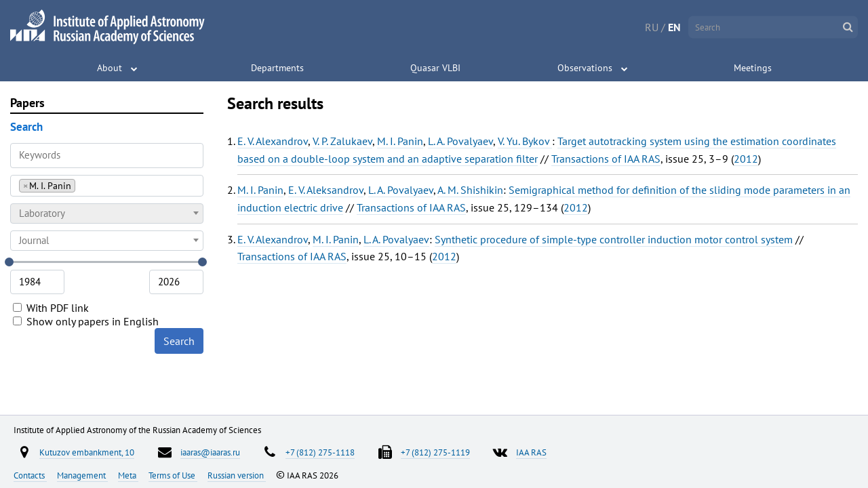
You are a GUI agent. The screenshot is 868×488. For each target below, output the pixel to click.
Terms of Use (173, 475)
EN (674, 27)
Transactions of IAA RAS (606, 159)
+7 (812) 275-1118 (320, 452)
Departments (277, 68)
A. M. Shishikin (470, 190)
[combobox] (107, 186)
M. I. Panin (400, 141)
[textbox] (107, 213)
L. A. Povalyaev (460, 141)
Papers (27, 103)
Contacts (30, 475)
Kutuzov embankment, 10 (87, 452)
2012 (746, 159)
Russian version (237, 475)
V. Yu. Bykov (525, 141)
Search (179, 341)
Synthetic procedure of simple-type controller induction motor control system (614, 239)
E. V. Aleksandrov (326, 190)
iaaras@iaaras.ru (210, 452)
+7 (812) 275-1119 (435, 452)
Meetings (753, 68)
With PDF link (51, 308)
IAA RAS (531, 452)
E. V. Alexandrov (273, 141)
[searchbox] (82, 185)
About (110, 68)
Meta (128, 475)
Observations (585, 68)
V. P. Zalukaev (342, 141)
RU (652, 27)
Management (82, 475)
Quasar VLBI (435, 68)
